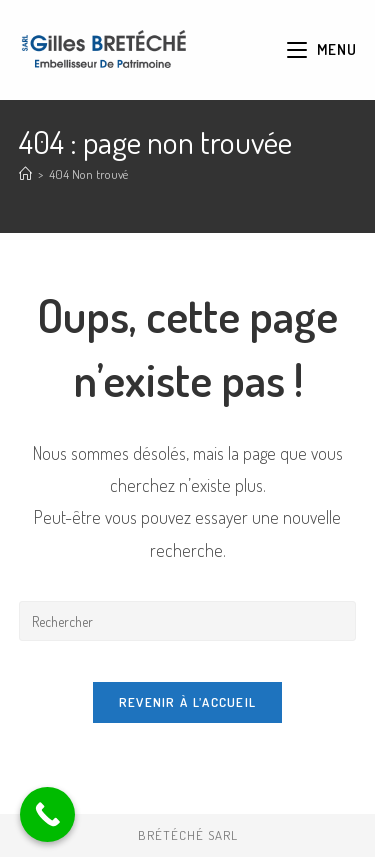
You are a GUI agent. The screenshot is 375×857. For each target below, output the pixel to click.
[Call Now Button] (47, 814)
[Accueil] (25, 174)
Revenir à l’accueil (188, 702)
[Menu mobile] (321, 49)
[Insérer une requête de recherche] (188, 621)
